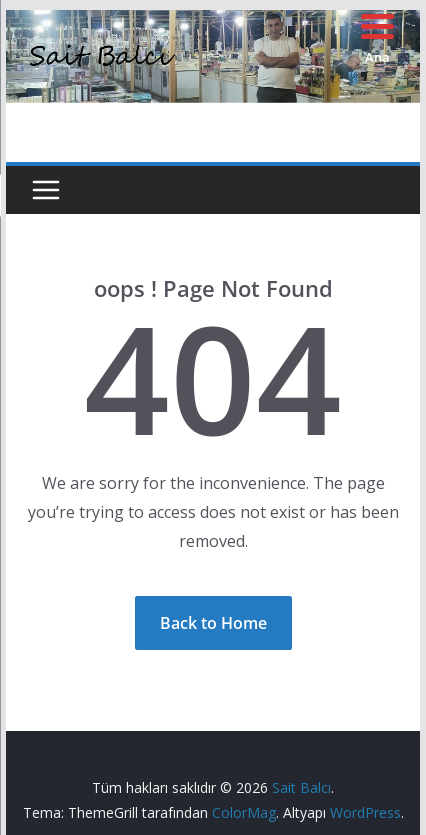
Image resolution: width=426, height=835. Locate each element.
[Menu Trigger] (377, 37)
